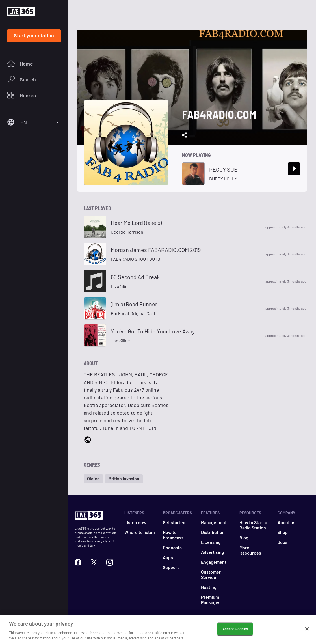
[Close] (307, 630)
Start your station (34, 35)
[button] (93, 479)
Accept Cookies (235, 629)
